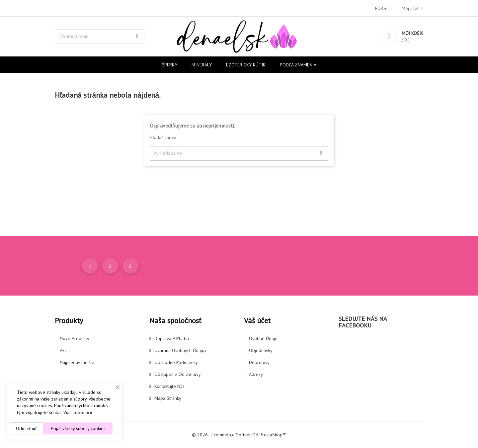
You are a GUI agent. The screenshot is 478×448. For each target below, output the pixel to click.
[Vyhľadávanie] (100, 37)
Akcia (65, 350)
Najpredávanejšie (77, 362)
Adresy (256, 374)
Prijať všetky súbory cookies (78, 428)
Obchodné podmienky (176, 362)
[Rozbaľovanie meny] (383, 8)
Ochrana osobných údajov (181, 350)
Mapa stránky (168, 398)
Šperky (170, 65)
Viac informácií (78, 412)
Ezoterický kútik (246, 65)
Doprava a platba (172, 338)
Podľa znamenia (298, 65)
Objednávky (261, 350)
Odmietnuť (26, 428)
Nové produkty (75, 338)
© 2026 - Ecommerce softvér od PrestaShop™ (239, 435)
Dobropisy (259, 362)
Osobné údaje (263, 338)
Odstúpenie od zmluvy (178, 374)
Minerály (202, 65)
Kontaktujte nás (169, 386)
